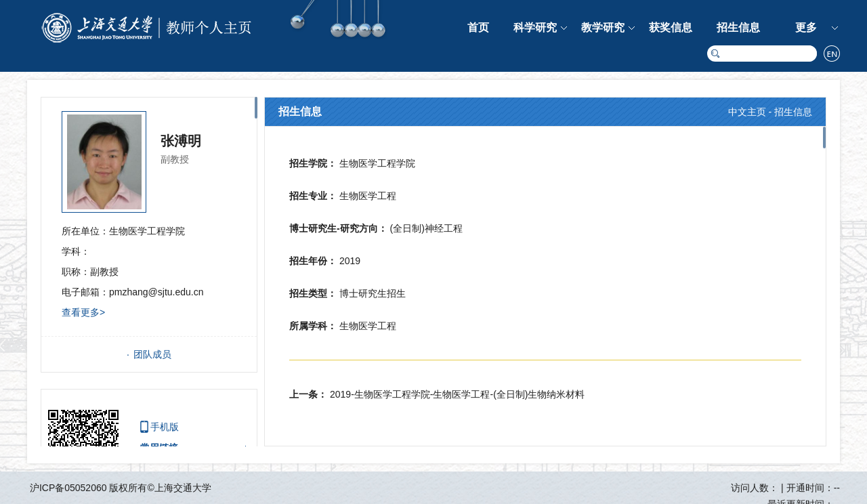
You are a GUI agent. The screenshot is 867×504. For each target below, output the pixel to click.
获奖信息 (671, 27)
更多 (806, 27)
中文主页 (747, 112)
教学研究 (603, 27)
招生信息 (738, 27)
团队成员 (152, 354)
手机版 (165, 427)
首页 (478, 27)
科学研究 (535, 27)
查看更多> (83, 312)
